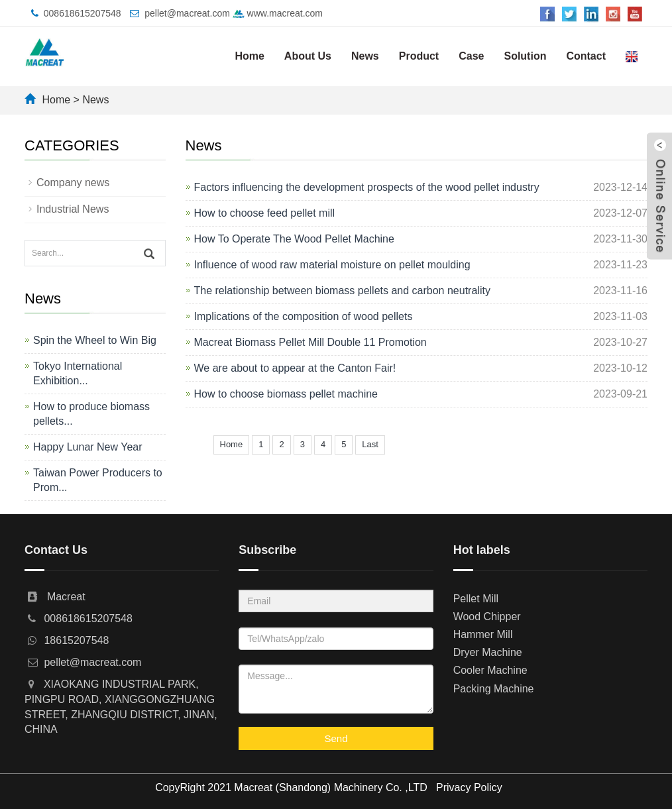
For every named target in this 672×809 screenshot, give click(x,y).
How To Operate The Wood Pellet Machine (294, 239)
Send (336, 738)
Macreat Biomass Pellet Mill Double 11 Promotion (310, 342)
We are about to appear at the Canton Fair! (295, 368)
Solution (525, 56)
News (365, 56)
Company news (73, 183)
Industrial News (73, 209)
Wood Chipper (487, 617)
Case (471, 56)
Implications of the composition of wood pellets (304, 316)
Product (419, 56)
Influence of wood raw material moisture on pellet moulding (332, 265)
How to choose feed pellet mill (265, 213)
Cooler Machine (490, 670)
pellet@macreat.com (187, 13)
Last (370, 444)
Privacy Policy (469, 787)
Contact (586, 56)
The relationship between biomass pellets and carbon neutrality (342, 291)
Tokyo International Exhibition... (78, 373)
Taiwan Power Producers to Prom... (98, 480)
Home (249, 56)
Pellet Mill (476, 599)
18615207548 (76, 640)
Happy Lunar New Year (88, 447)
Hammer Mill (483, 634)
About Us (308, 56)
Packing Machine (494, 689)
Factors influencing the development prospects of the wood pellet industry (367, 187)
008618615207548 (83, 13)
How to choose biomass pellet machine (286, 394)
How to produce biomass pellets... (91, 414)
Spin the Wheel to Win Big (95, 340)
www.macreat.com (278, 13)
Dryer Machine (488, 652)
